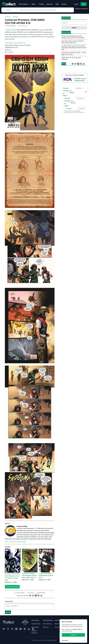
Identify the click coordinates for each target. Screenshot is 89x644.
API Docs (46, 627)
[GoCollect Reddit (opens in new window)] (29, 629)
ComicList (8, 17)
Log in (76, 4)
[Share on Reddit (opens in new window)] (41, 595)
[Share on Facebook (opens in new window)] (30, 595)
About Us (50, 4)
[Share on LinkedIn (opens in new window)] (36, 595)
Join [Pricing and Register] (84, 4)
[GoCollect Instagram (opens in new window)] (8, 629)
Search (74, 28)
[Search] (46, 10)
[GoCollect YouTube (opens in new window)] (21, 629)
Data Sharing (47, 624)
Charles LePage (11, 26)
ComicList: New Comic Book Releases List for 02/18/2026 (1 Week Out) (12, 577)
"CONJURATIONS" (11, 30)
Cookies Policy (76, 629)
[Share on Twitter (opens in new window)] (33, 595)
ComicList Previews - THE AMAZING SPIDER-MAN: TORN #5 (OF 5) (29, 576)
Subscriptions (36, 624)
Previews (15, 17)
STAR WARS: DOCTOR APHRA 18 (15, 43)
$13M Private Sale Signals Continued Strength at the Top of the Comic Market (73, 37)
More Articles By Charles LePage (15, 542)
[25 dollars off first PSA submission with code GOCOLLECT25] (75, 79)
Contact (64, 4)
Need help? (58, 624)
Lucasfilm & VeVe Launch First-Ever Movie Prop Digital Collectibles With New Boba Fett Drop (74, 48)
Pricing (42, 4)
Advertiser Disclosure (81, 9)
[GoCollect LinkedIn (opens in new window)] (16, 629)
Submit (8, 612)
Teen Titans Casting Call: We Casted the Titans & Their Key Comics (73, 42)
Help (57, 4)
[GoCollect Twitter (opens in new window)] (12, 629)
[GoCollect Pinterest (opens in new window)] (25, 629)
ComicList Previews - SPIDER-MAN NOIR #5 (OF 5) (46, 576)
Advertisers (35, 627)
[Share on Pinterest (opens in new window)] (39, 595)
